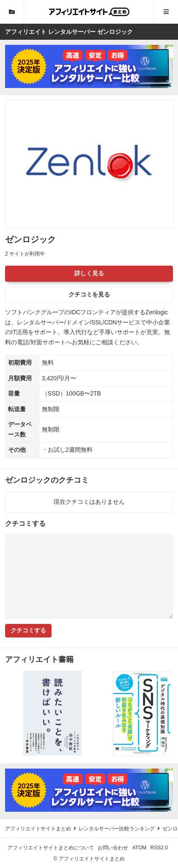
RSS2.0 (159, 848)
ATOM (140, 848)
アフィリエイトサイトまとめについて (51, 848)
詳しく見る (89, 273)
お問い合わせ (113, 848)
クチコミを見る (89, 294)
